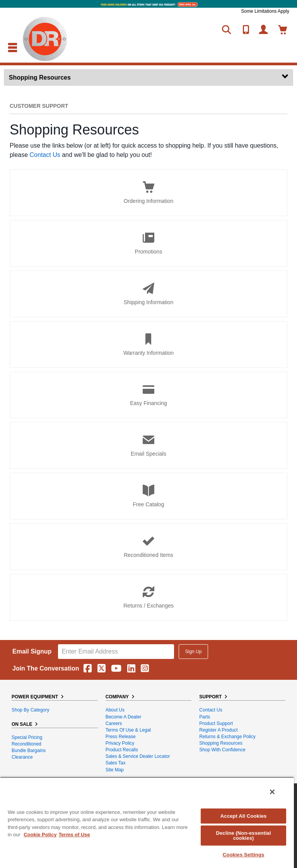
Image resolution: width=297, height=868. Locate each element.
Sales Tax (116, 763)
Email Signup (32, 651)
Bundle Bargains (29, 751)
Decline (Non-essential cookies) (243, 836)
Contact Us (45, 155)
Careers (114, 723)
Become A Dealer (124, 717)
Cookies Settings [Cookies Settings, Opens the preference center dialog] (244, 855)
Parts (205, 717)
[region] (147, 822)
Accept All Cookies (244, 816)
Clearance (22, 757)
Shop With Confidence (222, 750)
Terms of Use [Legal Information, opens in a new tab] (74, 835)
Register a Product (218, 730)
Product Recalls (122, 750)
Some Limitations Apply (265, 11)
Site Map (115, 770)
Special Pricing (27, 737)
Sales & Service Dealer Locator (138, 756)
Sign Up (194, 652)
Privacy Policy (120, 743)
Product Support (216, 723)
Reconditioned (26, 744)
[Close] (272, 792)
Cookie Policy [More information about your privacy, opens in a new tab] (40, 835)
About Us (115, 710)
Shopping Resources (221, 743)
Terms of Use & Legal (128, 730)
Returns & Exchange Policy (227, 737)
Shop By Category (30, 710)
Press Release (121, 737)
